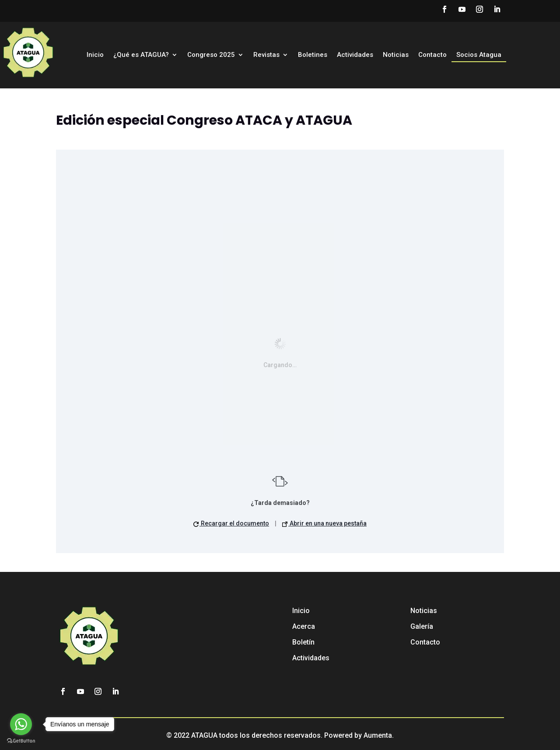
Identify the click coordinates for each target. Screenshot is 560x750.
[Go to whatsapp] (21, 724)
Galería (422, 626)
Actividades (355, 55)
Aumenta (378, 735)
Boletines (313, 55)
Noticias (396, 55)
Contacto (432, 55)
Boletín (303, 642)
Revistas (266, 55)
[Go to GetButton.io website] (21, 741)
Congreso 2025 (211, 55)
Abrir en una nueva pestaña (324, 523)
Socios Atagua (479, 55)
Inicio (95, 55)
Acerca (304, 626)
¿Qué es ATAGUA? (141, 55)
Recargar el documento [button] (231, 523)
